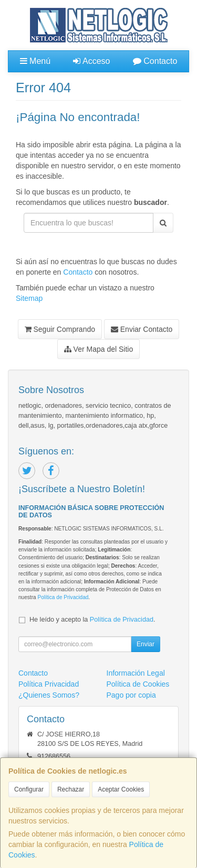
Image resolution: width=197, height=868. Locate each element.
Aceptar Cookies (121, 789)
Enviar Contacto (142, 329)
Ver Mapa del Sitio (99, 349)
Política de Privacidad (63, 597)
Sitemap (29, 298)
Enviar (146, 644)
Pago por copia (131, 695)
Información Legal (136, 673)
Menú (35, 61)
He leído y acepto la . (92, 620)
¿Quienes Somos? (49, 695)
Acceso (91, 61)
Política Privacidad (49, 684)
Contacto (155, 61)
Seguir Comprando (60, 329)
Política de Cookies (138, 684)
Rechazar (71, 789)
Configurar (29, 789)
